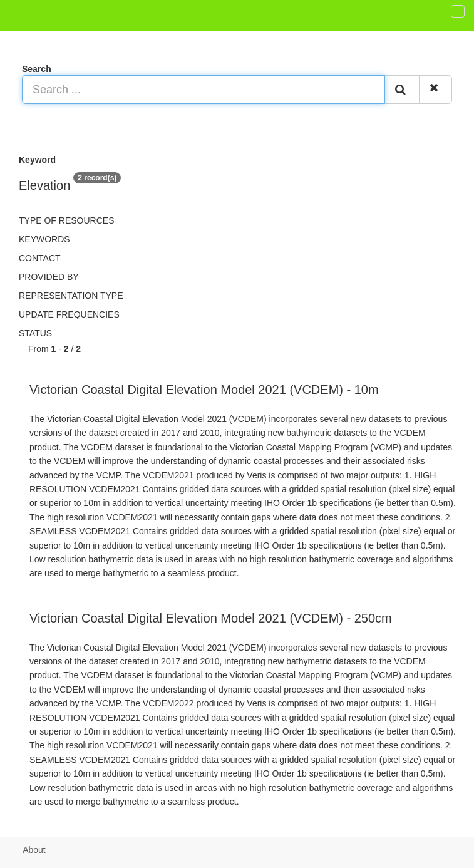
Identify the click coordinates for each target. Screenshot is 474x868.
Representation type (71, 296)
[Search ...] (204, 90)
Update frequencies (69, 314)
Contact (40, 258)
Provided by (49, 277)
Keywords (44, 239)
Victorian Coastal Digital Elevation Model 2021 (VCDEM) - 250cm (211, 618)
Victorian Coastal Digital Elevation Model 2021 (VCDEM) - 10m (204, 390)
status (35, 333)
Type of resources (66, 220)
